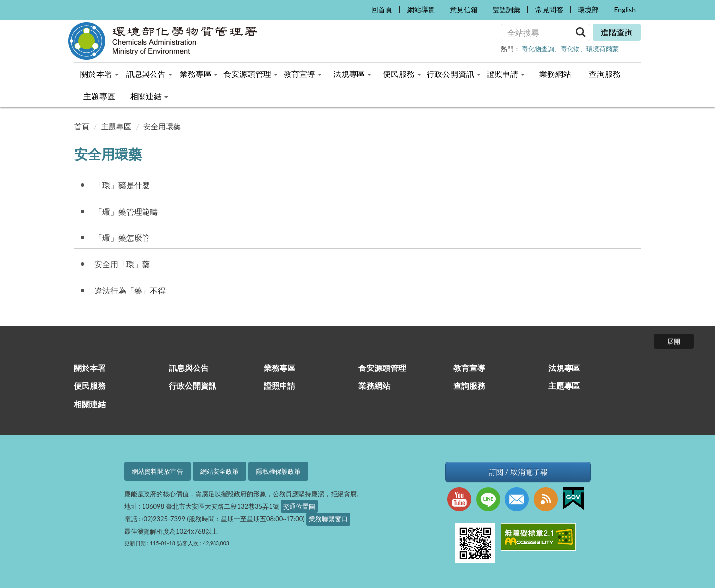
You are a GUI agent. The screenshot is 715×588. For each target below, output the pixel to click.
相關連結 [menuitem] (149, 96)
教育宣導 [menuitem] (303, 74)
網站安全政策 (219, 471)
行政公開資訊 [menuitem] (454, 74)
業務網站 (374, 386)
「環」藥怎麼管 (122, 238)
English (625, 10)
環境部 (588, 10)
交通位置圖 (299, 506)
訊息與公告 (189, 368)
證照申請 (280, 386)
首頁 (82, 126)
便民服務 (90, 386)
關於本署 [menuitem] (100, 74)
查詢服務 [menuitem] (605, 74)
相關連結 (90, 404)
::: (361, 8)
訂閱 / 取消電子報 (518, 472)
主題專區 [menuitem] (99, 96)
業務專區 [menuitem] (199, 74)
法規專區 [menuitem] (352, 74)
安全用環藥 (162, 126)
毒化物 (570, 49)
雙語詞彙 (506, 10)
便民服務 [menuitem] (402, 74)
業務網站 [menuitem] (555, 74)
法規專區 (564, 368)
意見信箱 (464, 10)
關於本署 (90, 368)
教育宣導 (469, 368)
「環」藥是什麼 (122, 185)
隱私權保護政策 (278, 471)
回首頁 (382, 10)
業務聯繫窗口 (328, 519)
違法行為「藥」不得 (130, 290)
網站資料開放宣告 (157, 471)
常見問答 (549, 10)
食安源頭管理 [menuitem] (250, 74)
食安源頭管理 (382, 368)
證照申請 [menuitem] (506, 74)
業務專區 (280, 368)
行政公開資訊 (193, 386)
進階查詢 (617, 32)
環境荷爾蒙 (603, 49)
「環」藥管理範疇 (126, 211)
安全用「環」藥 (122, 264)
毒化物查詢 (538, 49)
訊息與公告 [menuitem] (149, 74)
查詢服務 (469, 386)
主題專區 (116, 126)
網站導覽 (421, 10)
